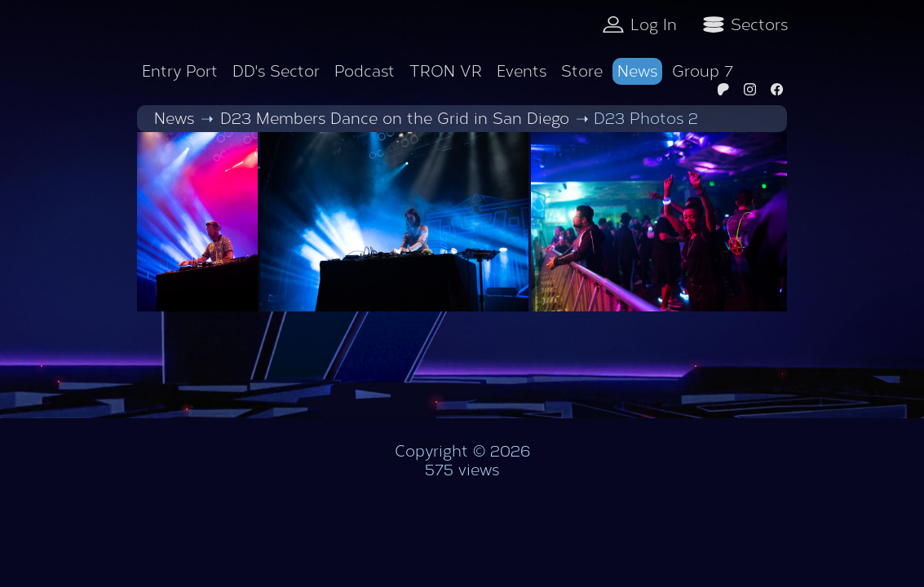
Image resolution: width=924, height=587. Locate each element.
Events (522, 71)
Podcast (365, 71)
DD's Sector (276, 71)
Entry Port (180, 71)
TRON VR (446, 71)
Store (582, 71)
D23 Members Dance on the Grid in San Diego (395, 119)
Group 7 (703, 71)
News (637, 71)
